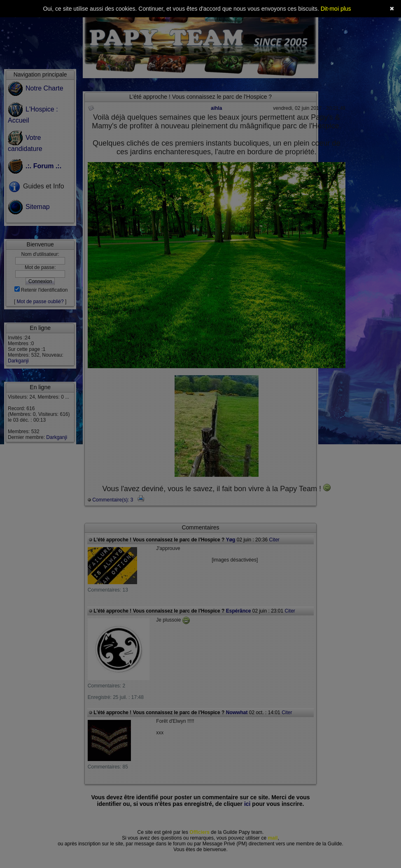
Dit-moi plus (336, 9)
